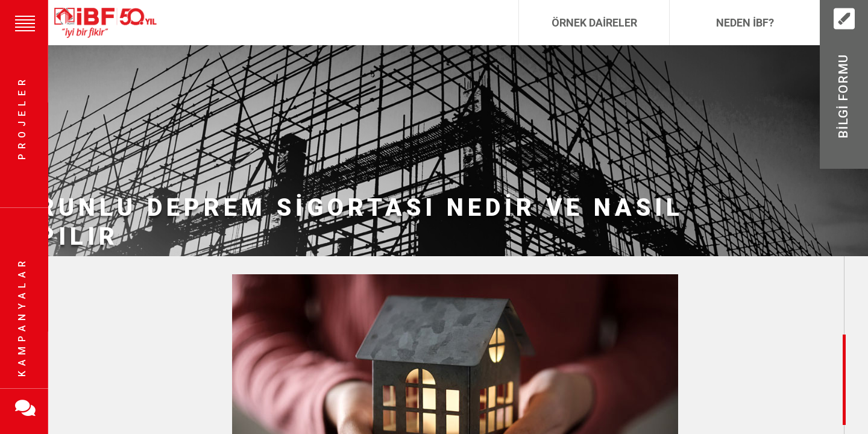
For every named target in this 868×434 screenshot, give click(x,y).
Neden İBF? (745, 23)
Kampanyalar (22, 316)
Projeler (22, 118)
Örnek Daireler (594, 23)
